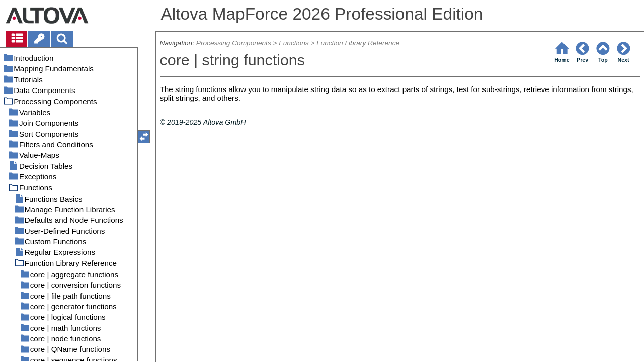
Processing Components (234, 43)
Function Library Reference (358, 43)
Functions (294, 43)
